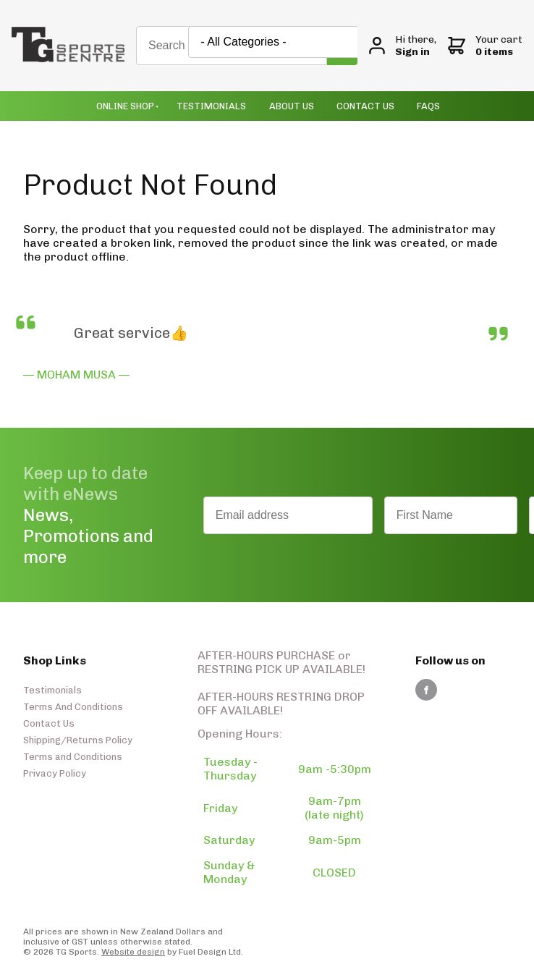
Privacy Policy (55, 773)
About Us (292, 106)
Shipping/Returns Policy (78, 740)
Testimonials (211, 106)
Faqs (428, 106)
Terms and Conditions (73, 757)
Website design (133, 952)
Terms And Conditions (73, 707)
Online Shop (125, 106)
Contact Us (365, 106)
